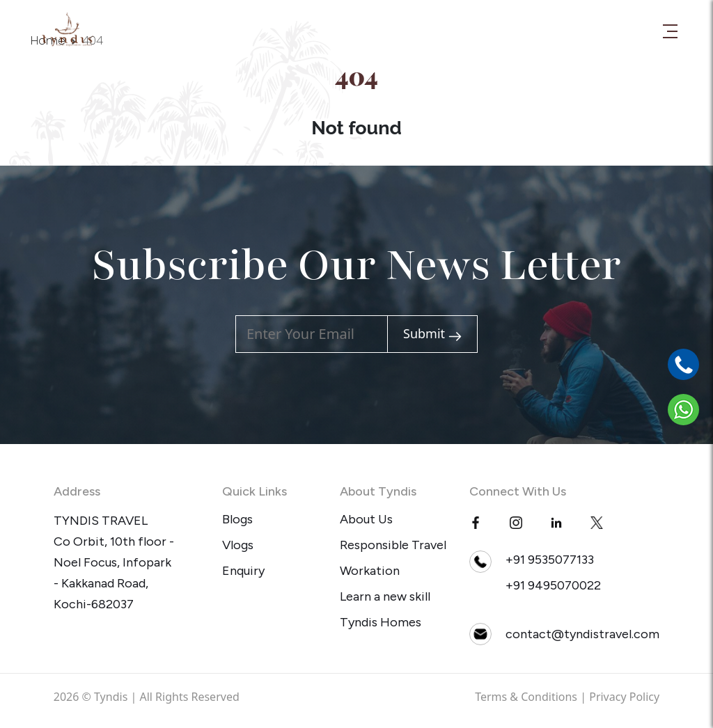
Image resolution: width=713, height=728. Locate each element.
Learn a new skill (385, 596)
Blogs (237, 519)
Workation (370, 571)
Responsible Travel (393, 545)
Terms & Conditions (526, 697)
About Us (366, 519)
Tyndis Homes (381, 622)
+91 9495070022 (553, 585)
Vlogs (238, 545)
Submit (432, 334)
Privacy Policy (624, 697)
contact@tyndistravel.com (582, 634)
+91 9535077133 (550, 560)
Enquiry (243, 571)
